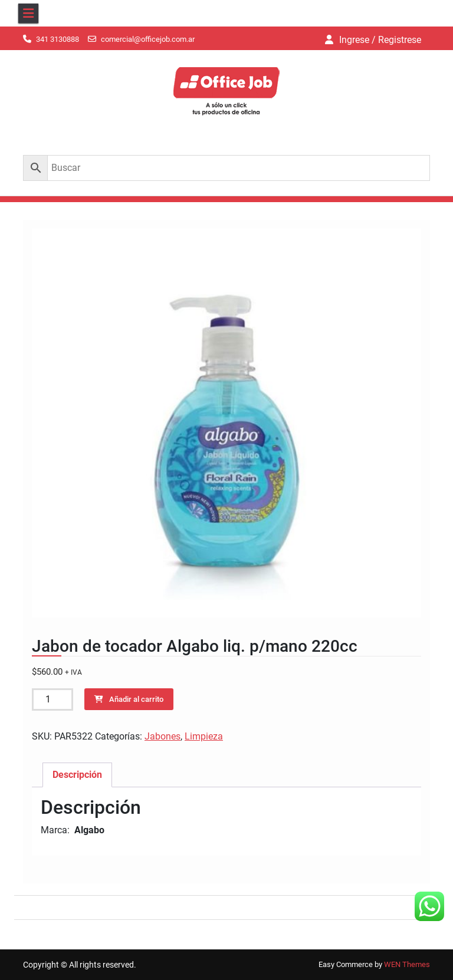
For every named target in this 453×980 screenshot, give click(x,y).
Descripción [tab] (77, 775)
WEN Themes (407, 964)
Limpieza (204, 736)
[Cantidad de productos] (52, 699)
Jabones (163, 736)
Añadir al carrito (136, 699)
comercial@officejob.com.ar (148, 39)
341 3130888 (58, 39)
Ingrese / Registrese (380, 40)
